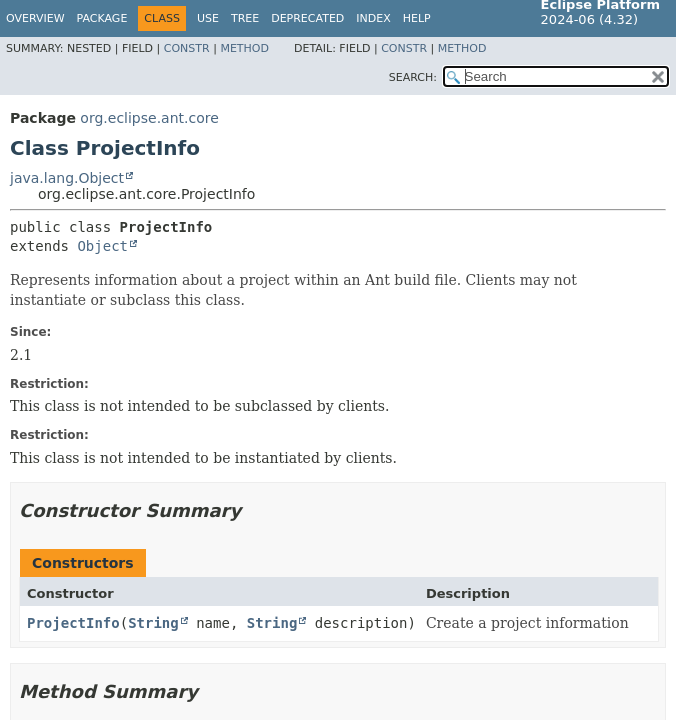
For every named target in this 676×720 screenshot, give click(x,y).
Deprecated (307, 18)
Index (373, 18)
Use (208, 18)
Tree (245, 18)
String (153, 623)
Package (102, 18)
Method (244, 48)
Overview (35, 18)
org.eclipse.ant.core (149, 118)
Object (102, 246)
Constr (187, 48)
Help (417, 18)
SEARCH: (413, 77)
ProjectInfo (73, 623)
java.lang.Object (67, 178)
